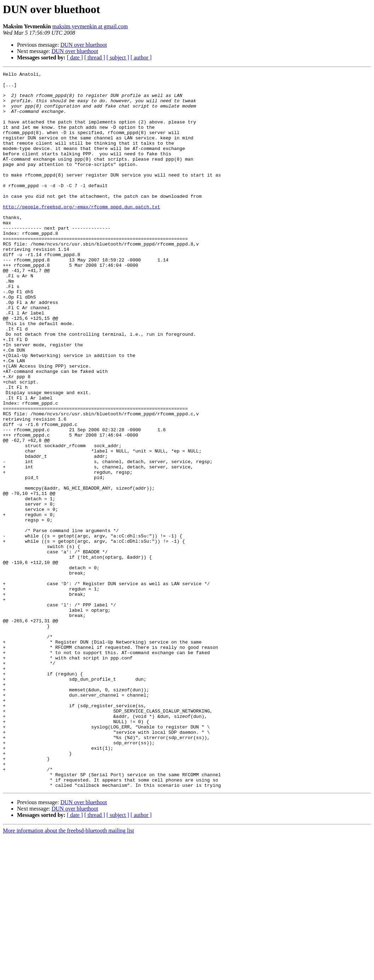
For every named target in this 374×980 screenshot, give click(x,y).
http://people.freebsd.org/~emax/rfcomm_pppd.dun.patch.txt (82, 234)
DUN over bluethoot (84, 45)
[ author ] (141, 57)
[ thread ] (95, 57)
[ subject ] (118, 57)
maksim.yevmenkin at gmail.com (90, 26)
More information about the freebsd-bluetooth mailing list (68, 974)
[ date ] (75, 57)
